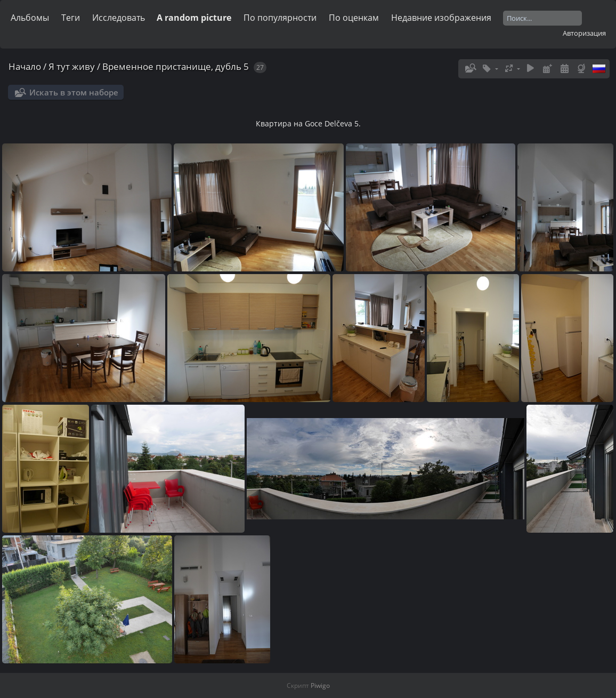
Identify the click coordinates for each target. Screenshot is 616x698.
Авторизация (584, 33)
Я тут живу (72, 66)
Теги (71, 18)
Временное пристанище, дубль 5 (176, 66)
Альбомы (30, 18)
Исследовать (119, 18)
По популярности (280, 18)
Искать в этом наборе (74, 92)
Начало (25, 66)
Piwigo (320, 685)
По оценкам (354, 18)
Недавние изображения (441, 18)
